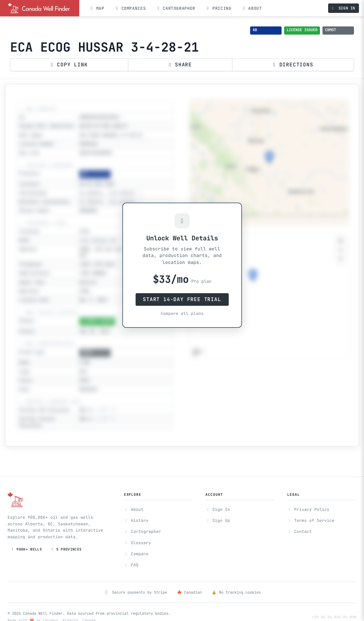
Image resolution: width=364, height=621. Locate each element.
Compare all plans (182, 313)
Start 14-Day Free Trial (182, 299)
